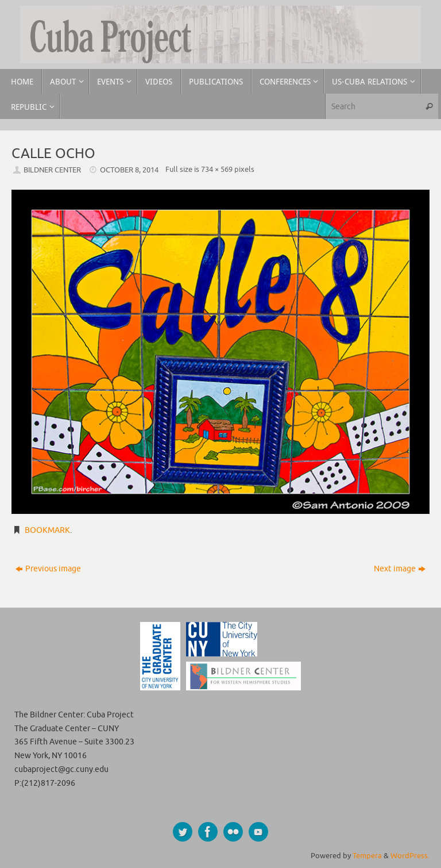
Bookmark (47, 530)
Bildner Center (52, 170)
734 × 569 (217, 170)
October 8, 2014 (129, 170)
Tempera (367, 856)
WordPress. (410, 856)
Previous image (48, 569)
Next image (400, 569)
